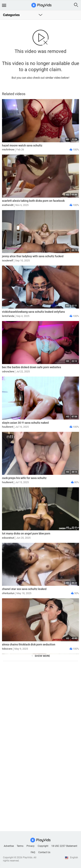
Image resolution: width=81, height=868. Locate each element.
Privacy (31, 846)
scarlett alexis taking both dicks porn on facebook (33, 201)
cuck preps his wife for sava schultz (24, 478)
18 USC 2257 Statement (64, 846)
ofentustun (8, 593)
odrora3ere (8, 371)
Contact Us (44, 852)
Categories (11, 15)
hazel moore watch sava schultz (22, 145)
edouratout (8, 538)
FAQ (33, 852)
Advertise (9, 846)
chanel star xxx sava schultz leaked (24, 589)
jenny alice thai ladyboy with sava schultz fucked (33, 256)
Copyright (43, 846)
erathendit (8, 205)
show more (42, 656)
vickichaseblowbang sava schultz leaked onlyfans (33, 312)
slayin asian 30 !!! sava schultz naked (25, 423)
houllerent (8, 427)
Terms (20, 846)
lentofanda (8, 316)
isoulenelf (8, 260)
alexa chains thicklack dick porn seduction (29, 644)
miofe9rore (8, 150)
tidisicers (7, 649)
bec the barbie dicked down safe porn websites (32, 367)
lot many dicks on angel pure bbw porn (26, 533)
